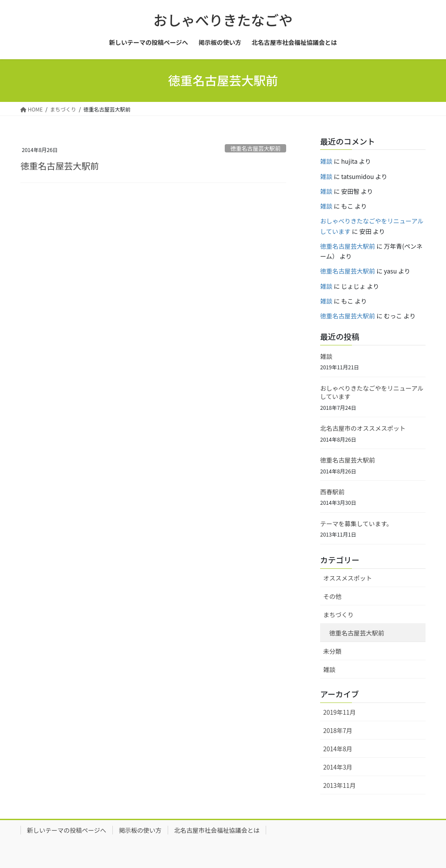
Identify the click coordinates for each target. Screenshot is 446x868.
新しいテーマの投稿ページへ (67, 830)
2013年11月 (340, 785)
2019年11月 (340, 712)
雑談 (326, 161)
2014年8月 (338, 749)
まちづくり (338, 615)
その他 (332, 596)
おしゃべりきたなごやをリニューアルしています (372, 392)
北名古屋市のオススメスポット (363, 428)
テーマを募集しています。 (356, 524)
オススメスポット (348, 578)
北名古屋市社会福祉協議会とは (217, 830)
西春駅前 (332, 492)
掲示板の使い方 (140, 830)
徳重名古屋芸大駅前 (255, 148)
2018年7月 (338, 730)
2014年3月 (338, 767)
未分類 (332, 651)
